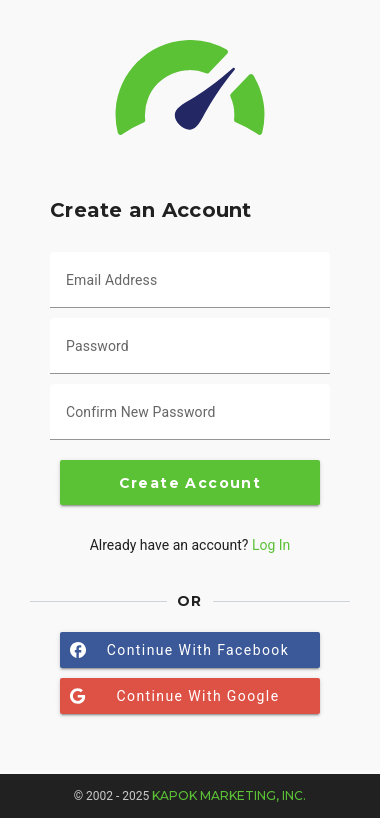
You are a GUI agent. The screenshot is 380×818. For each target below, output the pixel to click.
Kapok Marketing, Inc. (229, 795)
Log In (271, 545)
